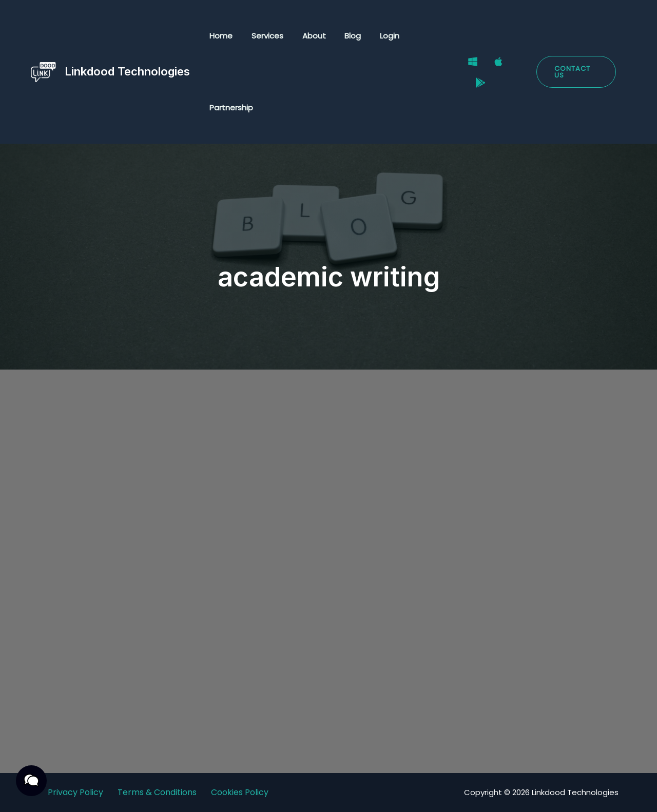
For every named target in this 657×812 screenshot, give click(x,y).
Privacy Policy (75, 792)
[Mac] (491, 66)
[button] (574, 72)
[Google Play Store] (473, 79)
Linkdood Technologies (127, 71)
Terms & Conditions (157, 792)
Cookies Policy (240, 792)
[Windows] (466, 66)
